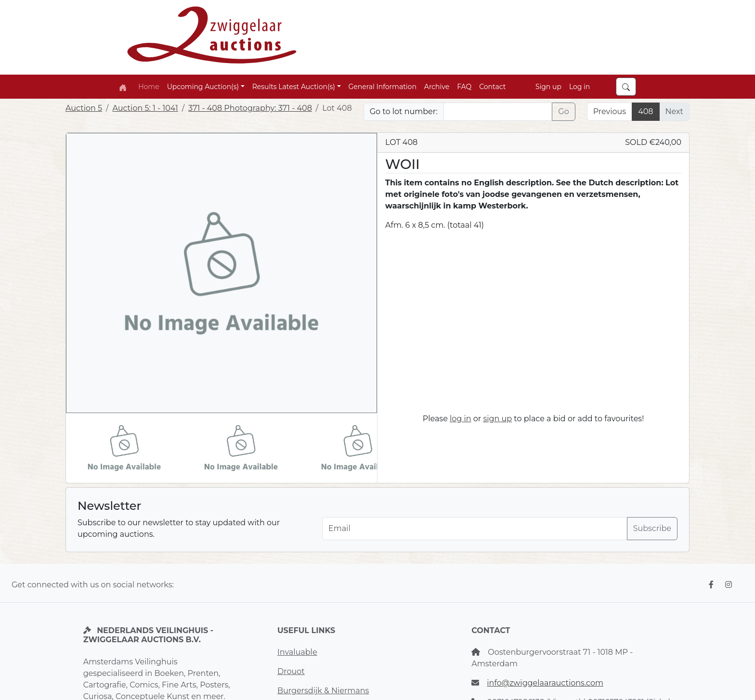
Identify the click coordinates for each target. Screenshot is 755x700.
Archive (437, 87)
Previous (610, 111)
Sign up (548, 87)
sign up (497, 419)
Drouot (291, 671)
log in (461, 419)
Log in (579, 87)
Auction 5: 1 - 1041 (145, 108)
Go (563, 111)
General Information (383, 87)
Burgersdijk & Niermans (323, 691)
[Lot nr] (498, 112)
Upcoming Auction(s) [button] (203, 87)
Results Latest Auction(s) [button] (294, 87)
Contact (492, 87)
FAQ (464, 87)
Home (149, 87)
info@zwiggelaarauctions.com (545, 683)
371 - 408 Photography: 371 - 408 (250, 108)
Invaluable (297, 652)
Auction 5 (84, 108)
